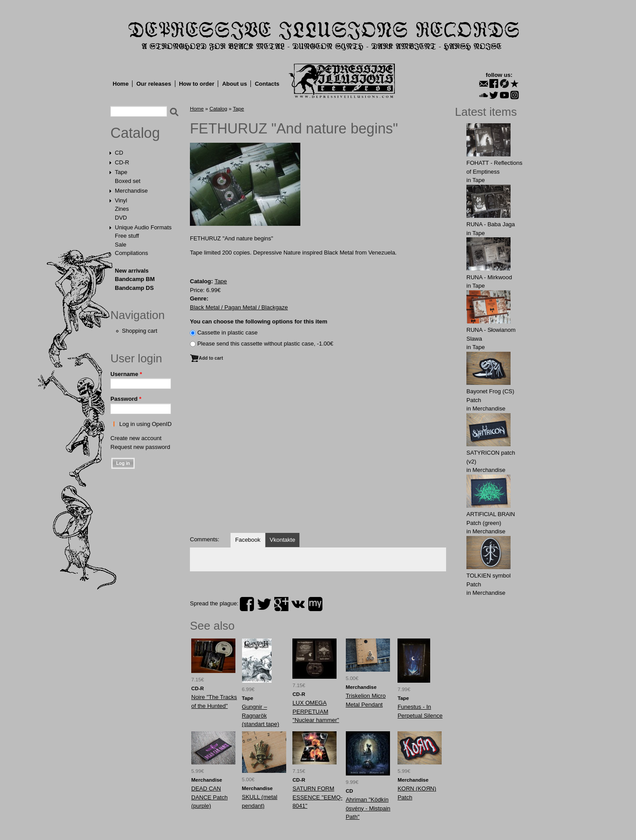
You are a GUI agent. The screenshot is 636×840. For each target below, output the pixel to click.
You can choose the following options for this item (259, 321)
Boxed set (128, 181)
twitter (264, 604)
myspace (315, 604)
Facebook (248, 540)
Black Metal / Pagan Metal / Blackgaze (239, 307)
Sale (121, 245)
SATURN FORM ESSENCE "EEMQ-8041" (317, 797)
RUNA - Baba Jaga (491, 224)
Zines (122, 209)
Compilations (131, 253)
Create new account (136, 438)
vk (298, 604)
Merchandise (131, 191)
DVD (121, 218)
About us (235, 84)
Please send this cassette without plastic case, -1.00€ (265, 344)
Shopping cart (140, 331)
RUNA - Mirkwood (489, 277)
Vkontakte (283, 540)
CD (119, 153)
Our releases (154, 84)
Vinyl (121, 200)
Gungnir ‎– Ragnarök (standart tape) (261, 715)
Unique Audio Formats (143, 227)
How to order (197, 84)
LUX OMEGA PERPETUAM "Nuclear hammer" (316, 711)
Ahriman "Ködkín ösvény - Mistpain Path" (368, 808)
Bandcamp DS (134, 288)
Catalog (135, 133)
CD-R (122, 162)
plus (281, 604)
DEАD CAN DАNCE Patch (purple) (209, 797)
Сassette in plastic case (228, 333)
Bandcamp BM (135, 279)
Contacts (267, 84)
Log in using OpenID (146, 424)
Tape (121, 172)
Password (126, 399)
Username (126, 374)
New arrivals (132, 271)
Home (121, 84)
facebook (247, 604)
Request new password (140, 447)
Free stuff (127, 236)
